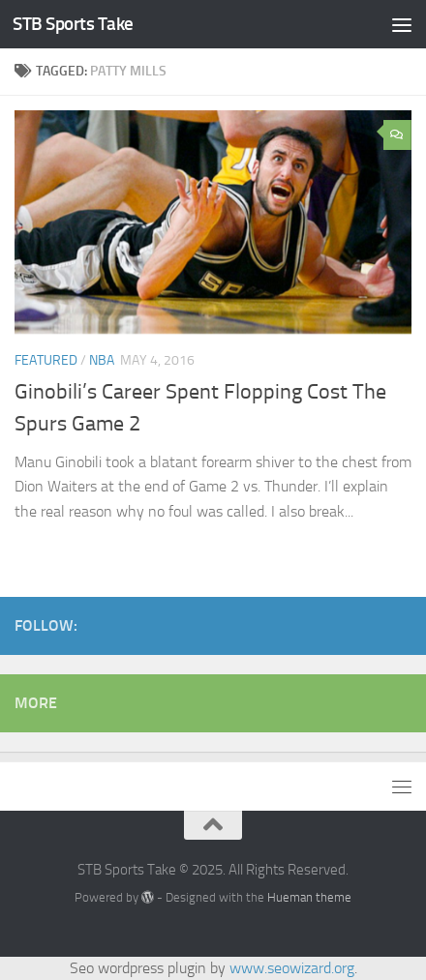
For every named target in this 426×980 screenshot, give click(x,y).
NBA (102, 360)
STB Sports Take (73, 24)
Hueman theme (309, 897)
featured (46, 360)
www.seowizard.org (292, 968)
